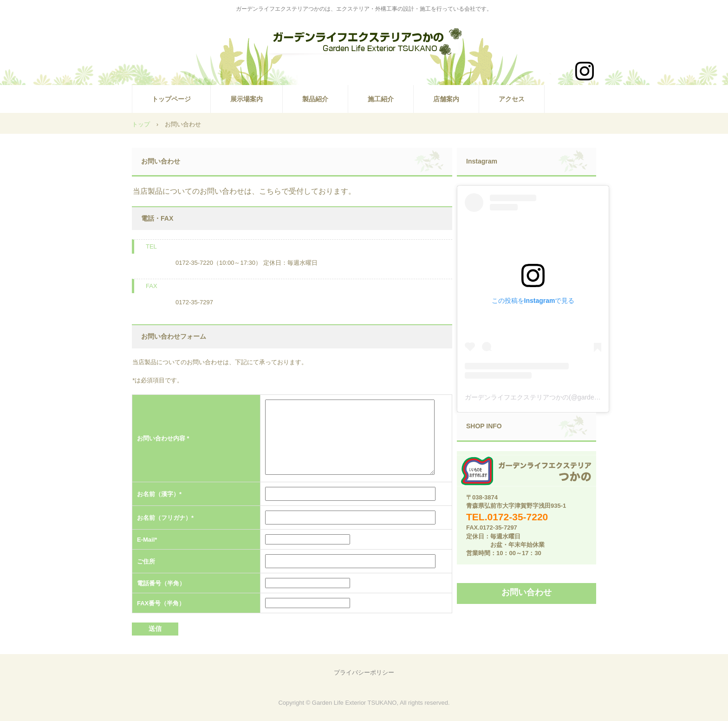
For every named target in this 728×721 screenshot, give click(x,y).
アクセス (512, 99)
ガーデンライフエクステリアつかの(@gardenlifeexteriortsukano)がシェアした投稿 (585, 397)
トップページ (171, 99)
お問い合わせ (526, 592)
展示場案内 (247, 99)
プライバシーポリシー (364, 672)
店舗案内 (446, 99)
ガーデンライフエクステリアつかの (364, 45)
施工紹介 (381, 99)
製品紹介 (315, 99)
